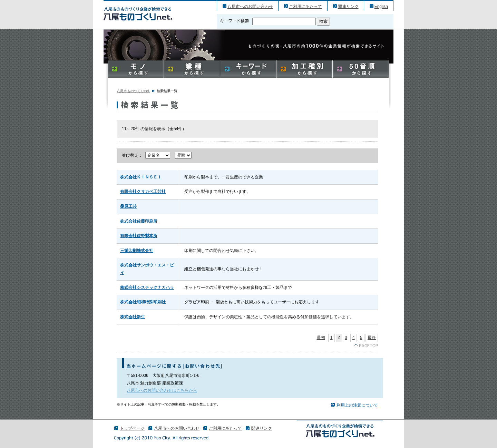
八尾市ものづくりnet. (133, 91)
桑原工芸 (128, 206)
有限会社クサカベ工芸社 (143, 192)
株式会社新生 (133, 317)
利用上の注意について (357, 405)
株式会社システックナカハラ (147, 288)
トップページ (132, 428)
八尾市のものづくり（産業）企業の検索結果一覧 (138, 14)
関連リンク (348, 7)
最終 (372, 338)
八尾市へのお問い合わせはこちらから (162, 390)
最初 (321, 338)
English (381, 7)
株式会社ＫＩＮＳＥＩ (141, 177)
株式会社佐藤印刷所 (139, 221)
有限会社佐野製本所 (139, 236)
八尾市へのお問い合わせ (250, 7)
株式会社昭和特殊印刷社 (143, 302)
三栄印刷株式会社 (137, 251)
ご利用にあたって (305, 7)
